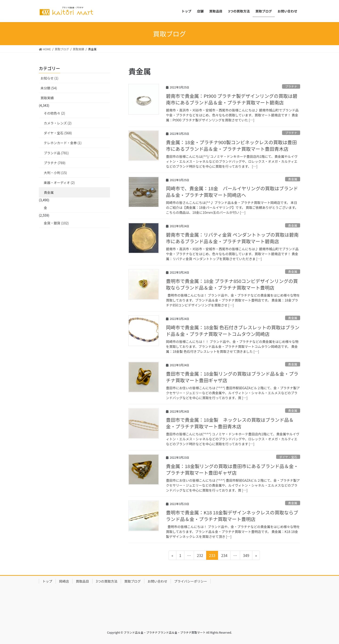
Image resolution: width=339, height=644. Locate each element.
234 (224, 556)
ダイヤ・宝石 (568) (58, 133)
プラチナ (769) (55, 163)
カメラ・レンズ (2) (58, 123)
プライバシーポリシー (191, 581)
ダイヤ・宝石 (288, 457)
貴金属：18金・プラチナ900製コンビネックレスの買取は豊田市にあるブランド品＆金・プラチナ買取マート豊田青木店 (231, 145)
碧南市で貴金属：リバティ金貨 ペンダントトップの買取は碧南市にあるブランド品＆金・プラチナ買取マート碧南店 (232, 238)
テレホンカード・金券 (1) (63, 143)
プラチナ (291, 86)
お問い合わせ (157, 581)
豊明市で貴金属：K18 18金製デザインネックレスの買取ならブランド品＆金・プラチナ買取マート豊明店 (232, 516)
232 (200, 556)
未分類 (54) (49, 88)
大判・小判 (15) (55, 173)
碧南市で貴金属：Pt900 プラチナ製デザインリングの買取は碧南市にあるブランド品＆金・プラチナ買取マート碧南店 (232, 99)
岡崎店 (64, 581)
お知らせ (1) (49, 78)
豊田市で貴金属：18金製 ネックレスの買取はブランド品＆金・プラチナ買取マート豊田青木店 (230, 423)
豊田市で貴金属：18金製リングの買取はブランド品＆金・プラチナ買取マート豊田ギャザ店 (232, 377)
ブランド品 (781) (56, 153)
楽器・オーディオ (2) (59, 183)
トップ (47, 581)
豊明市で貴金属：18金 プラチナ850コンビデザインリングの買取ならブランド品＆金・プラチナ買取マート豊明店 (232, 284)
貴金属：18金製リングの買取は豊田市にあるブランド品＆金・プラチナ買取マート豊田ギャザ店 (232, 469)
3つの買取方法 (107, 581)
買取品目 (82, 581)
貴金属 (293, 179)
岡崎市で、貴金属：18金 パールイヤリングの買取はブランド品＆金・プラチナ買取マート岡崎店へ (232, 192)
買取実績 (47, 98)
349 (246, 556)
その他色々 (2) (54, 113)
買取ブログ (133, 581)
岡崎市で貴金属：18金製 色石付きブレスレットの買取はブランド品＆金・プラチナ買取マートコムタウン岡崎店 (233, 331)
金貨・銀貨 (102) (56, 223)
